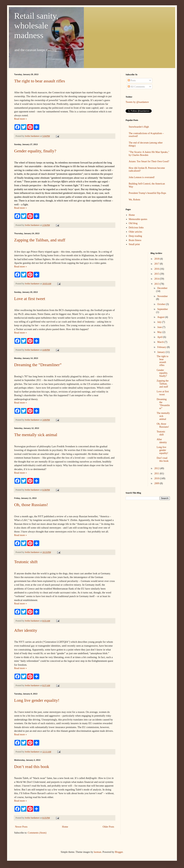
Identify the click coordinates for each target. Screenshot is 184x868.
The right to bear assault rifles (40, 81)
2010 (157, 478)
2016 (157, 269)
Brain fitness (135, 240)
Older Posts (108, 827)
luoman (97, 852)
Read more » (21, 119)
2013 (157, 284)
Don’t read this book (32, 767)
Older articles (136, 232)
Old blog (133, 223)
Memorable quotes (138, 219)
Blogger (119, 852)
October (162, 304)
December (162, 288)
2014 (157, 279)
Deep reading (135, 236)
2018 (157, 259)
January (161, 352)
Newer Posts (21, 827)
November (163, 296)
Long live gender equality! (37, 700)
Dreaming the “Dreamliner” (38, 365)
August (161, 317)
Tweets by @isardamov (137, 102)
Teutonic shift (26, 562)
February (162, 347)
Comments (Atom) (37, 833)
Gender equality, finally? (35, 151)
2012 (157, 468)
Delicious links (136, 228)
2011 (157, 473)
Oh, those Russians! (31, 505)
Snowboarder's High (139, 127)
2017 (157, 264)
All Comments (136, 87)
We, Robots (135, 200)
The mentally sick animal (36, 435)
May (160, 332)
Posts (132, 80)
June (160, 327)
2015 (157, 274)
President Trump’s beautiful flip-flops (147, 193)
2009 (157, 483)
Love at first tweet (30, 299)
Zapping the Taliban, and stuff (40, 240)
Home (65, 827)
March (161, 342)
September (163, 309)
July (160, 322)
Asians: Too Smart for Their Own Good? (149, 161)
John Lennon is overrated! (142, 177)
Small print (134, 244)
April (160, 337)
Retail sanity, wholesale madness (36, 26)
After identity (26, 630)
